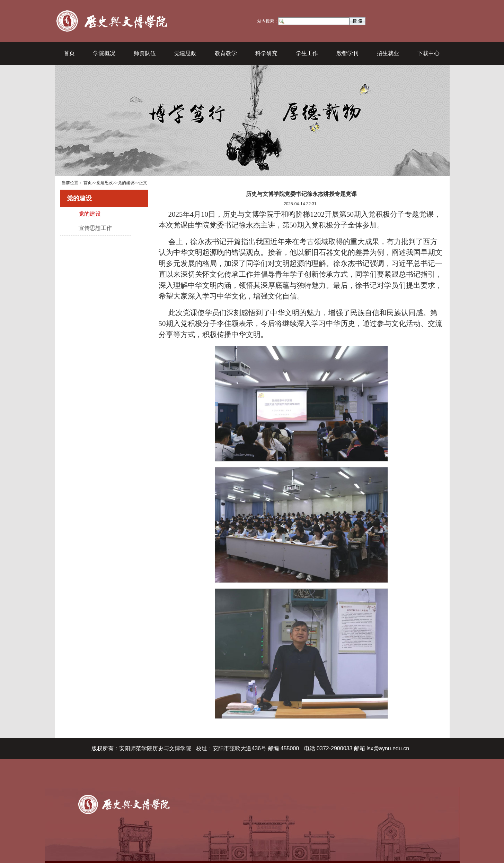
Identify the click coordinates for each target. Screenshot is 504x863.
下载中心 (428, 53)
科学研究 (266, 53)
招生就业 (388, 53)
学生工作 (307, 53)
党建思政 (185, 53)
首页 (69, 53)
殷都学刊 (347, 53)
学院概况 (104, 53)
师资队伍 (145, 53)
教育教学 (226, 53)
